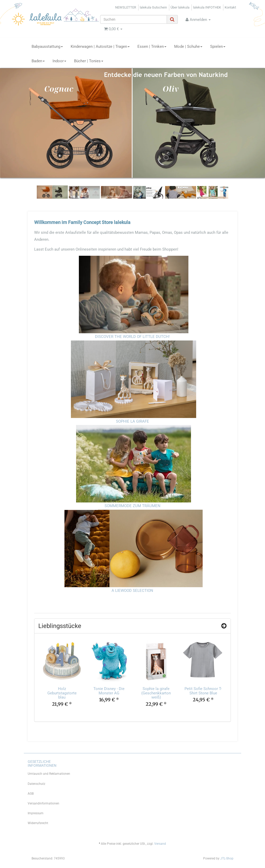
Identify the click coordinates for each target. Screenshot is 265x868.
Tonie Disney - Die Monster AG (109, 691)
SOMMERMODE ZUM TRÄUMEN (132, 506)
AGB (31, 794)
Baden (38, 61)
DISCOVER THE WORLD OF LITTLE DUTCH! (132, 337)
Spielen (218, 47)
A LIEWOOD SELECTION (132, 591)
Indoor (59, 61)
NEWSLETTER (126, 7)
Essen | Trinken (152, 47)
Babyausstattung (47, 47)
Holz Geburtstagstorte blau (62, 693)
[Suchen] (134, 19)
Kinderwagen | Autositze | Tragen (100, 47)
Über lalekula (180, 7)
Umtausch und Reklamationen (49, 774)
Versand (160, 844)
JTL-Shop (227, 858)
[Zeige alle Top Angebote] (224, 626)
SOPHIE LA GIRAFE (132, 421)
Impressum (36, 813)
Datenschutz (36, 784)
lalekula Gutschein (153, 7)
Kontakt (230, 7)
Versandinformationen (43, 803)
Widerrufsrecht (38, 823)
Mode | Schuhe (188, 47)
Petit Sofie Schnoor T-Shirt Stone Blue (203, 691)
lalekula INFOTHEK (207, 7)
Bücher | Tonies (89, 61)
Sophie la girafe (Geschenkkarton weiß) (156, 693)
